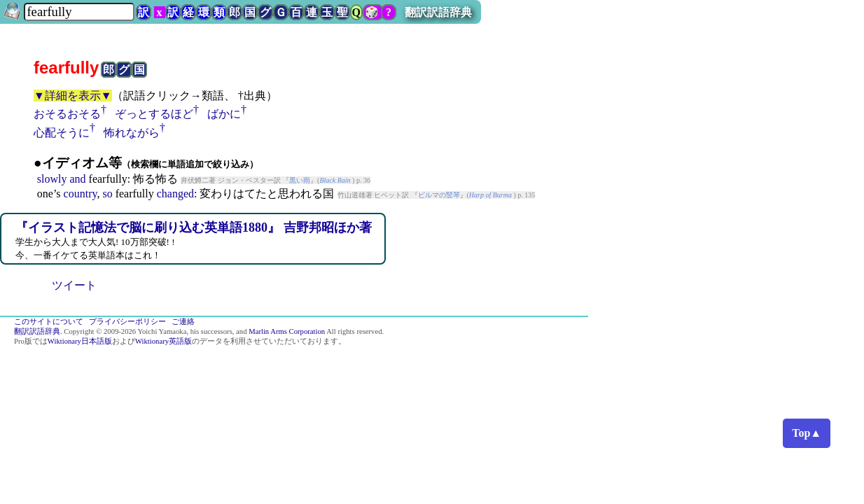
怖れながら (132, 133)
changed (175, 194)
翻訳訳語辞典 (438, 12)
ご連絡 (183, 322)
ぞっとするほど (154, 114)
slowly (52, 179)
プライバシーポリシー (127, 322)
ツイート (74, 285)
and (77, 179)
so (107, 194)
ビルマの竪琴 (439, 195)
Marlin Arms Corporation (287, 331)
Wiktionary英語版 (163, 341)
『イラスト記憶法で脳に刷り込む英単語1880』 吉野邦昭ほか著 (194, 227)
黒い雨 (300, 180)
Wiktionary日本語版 (80, 341)
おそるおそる (67, 114)
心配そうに (62, 133)
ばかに (224, 114)
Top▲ (807, 433)
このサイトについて (49, 322)
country (81, 194)
